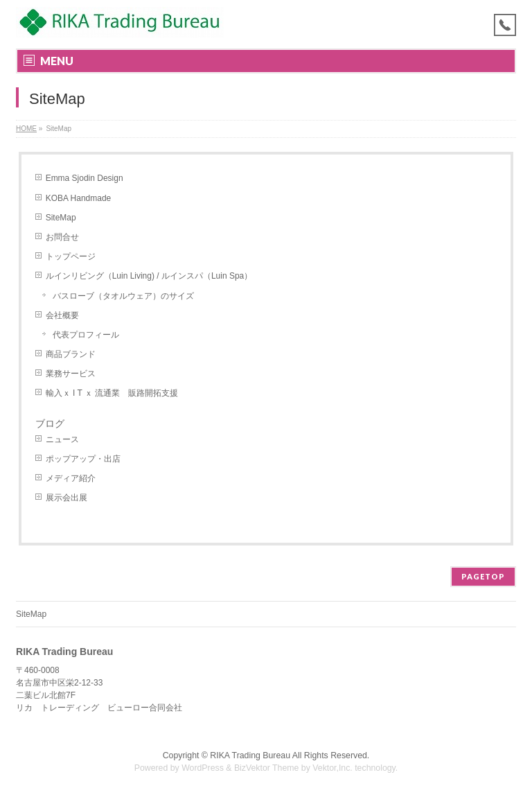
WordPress (203, 768)
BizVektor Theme (267, 768)
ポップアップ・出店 (83, 459)
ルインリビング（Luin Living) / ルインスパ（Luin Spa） (149, 276)
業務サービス (71, 374)
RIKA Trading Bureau (250, 755)
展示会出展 (66, 498)
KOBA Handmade (79, 198)
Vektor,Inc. (332, 768)
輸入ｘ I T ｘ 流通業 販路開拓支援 (112, 393)
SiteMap (61, 218)
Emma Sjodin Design (85, 178)
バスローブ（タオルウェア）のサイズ (123, 296)
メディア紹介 (71, 478)
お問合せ (62, 237)
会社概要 (62, 315)
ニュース (62, 439)
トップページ (71, 256)
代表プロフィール (86, 335)
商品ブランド (71, 354)
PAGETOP (483, 576)
